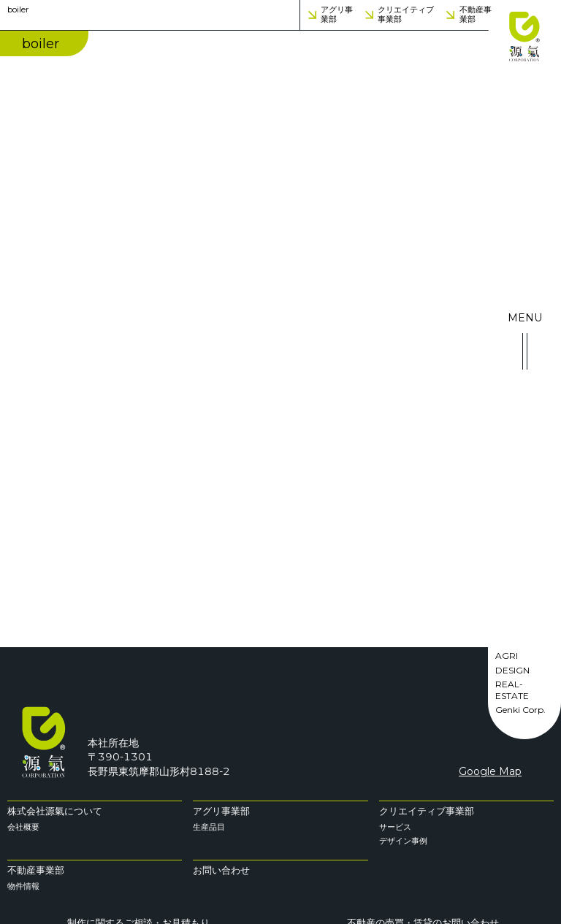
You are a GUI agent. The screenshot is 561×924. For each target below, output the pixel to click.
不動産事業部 (476, 15)
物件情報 (23, 886)
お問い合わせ (221, 870)
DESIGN (512, 670)
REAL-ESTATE (512, 690)
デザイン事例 (403, 841)
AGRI (507, 656)
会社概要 (23, 827)
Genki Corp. (520, 710)
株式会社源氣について (55, 811)
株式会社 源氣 (524, 37)
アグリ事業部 (337, 15)
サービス (395, 827)
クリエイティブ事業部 (406, 15)
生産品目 (209, 827)
